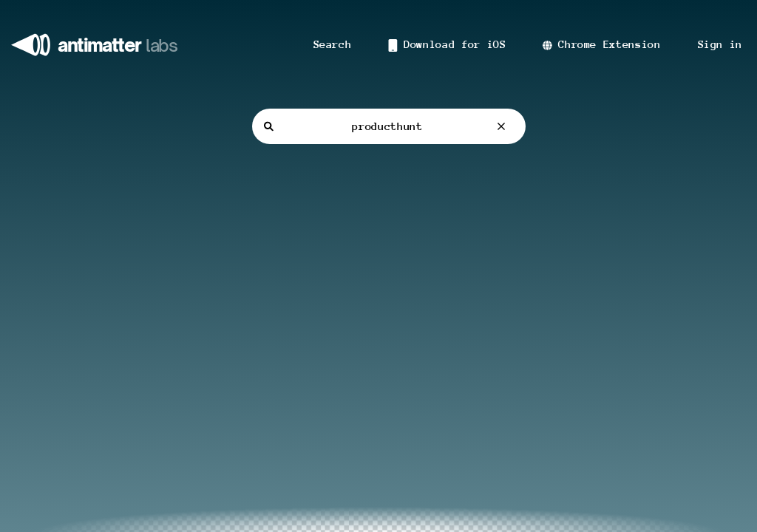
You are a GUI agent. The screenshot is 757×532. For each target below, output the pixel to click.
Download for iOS (447, 45)
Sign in (720, 44)
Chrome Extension (601, 44)
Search (333, 44)
